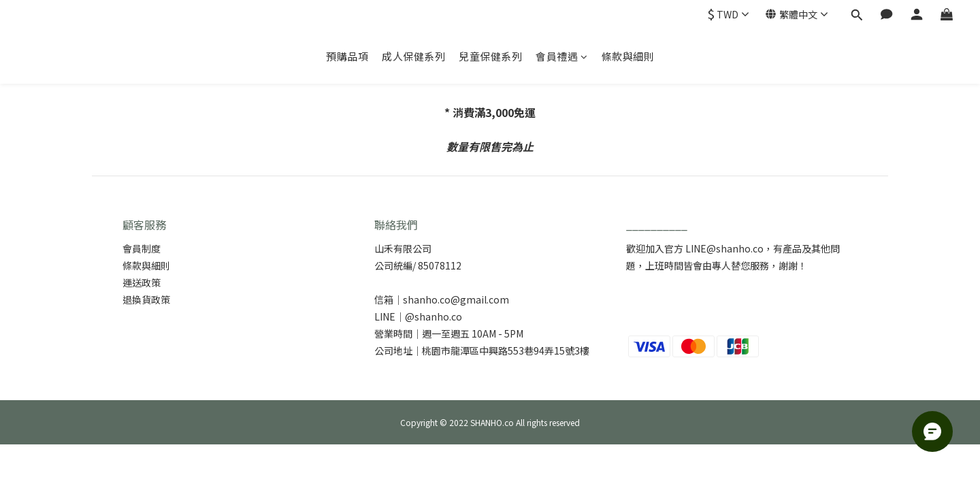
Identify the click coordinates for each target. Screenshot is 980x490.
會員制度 (142, 248)
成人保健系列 (413, 56)
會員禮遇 (562, 56)
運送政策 (142, 282)
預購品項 (347, 56)
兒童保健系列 (490, 56)
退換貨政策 (146, 299)
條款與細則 (628, 56)
